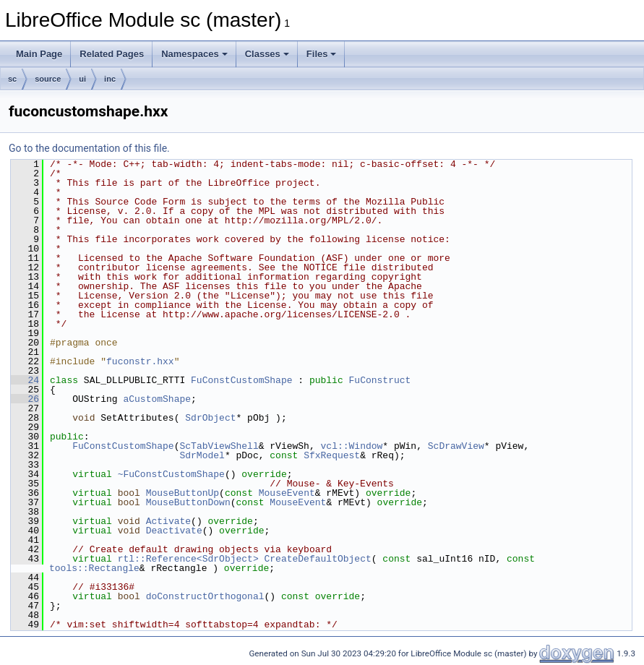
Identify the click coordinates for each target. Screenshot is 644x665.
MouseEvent (287, 493)
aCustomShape (157, 399)
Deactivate (174, 531)
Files (322, 54)
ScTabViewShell (219, 446)
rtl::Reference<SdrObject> (188, 559)
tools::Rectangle (94, 568)
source (48, 79)
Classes (267, 54)
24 (25, 380)
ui (82, 79)
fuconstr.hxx (140, 361)
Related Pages (112, 54)
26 (25, 399)
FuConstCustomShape (241, 380)
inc (110, 79)
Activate (168, 521)
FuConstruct (379, 380)
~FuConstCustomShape (171, 474)
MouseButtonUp (183, 493)
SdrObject (210, 418)
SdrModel (202, 455)
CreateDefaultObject (317, 559)
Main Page (39, 54)
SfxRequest (332, 455)
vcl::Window (351, 446)
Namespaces (194, 54)
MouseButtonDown (188, 502)
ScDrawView (456, 446)
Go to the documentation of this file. (89, 148)
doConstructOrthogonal (205, 596)
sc (12, 79)
